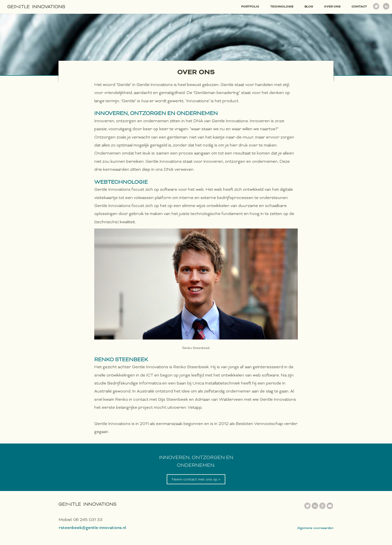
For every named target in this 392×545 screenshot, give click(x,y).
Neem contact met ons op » (196, 479)
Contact (359, 6)
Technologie (282, 6)
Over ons (332, 6)
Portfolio (250, 6)
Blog (309, 6)
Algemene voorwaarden (315, 528)
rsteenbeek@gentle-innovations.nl (92, 528)
